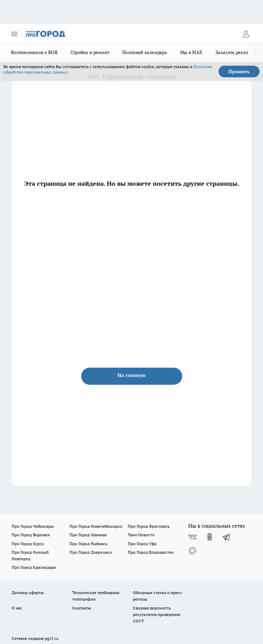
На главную (131, 375)
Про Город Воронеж (31, 535)
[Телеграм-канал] (227, 537)
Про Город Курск (28, 544)
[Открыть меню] (14, 34)
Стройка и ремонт (90, 52)
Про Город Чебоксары (33, 526)
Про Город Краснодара (34, 567)
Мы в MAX (191, 52)
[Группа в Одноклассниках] (210, 537)
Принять (239, 71)
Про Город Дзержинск (91, 552)
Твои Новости (141, 535)
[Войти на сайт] (246, 34)
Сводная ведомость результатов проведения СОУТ (156, 614)
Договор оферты (28, 593)
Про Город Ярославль (149, 526)
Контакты (82, 608)
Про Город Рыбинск (88, 544)
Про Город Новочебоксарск (96, 526)
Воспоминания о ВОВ (34, 52)
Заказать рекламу (235, 52)
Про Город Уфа (142, 544)
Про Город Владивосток (151, 552)
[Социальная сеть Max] (192, 551)
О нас (17, 608)
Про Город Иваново (88, 535)
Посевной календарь (145, 52)
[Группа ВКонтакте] (192, 537)
